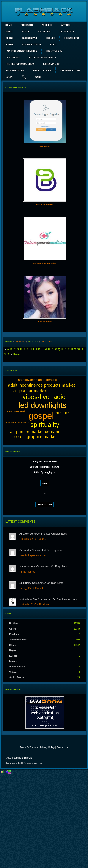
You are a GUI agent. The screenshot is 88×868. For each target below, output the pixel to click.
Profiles (47, 25)
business (64, 413)
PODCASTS (27, 25)
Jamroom (38, 763)
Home (9, 25)
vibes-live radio (44, 397)
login (9, 77)
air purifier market (30, 391)
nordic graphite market (35, 437)
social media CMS (14, 763)
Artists (66, 25)
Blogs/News (30, 38)
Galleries (45, 32)
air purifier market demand (35, 432)
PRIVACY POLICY (42, 70)
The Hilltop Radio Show (20, 64)
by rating (47, 342)
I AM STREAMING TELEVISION (21, 51)
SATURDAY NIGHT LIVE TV (42, 58)
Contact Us (62, 747)
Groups (50, 38)
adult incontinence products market (41, 385)
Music (9, 32)
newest (20, 342)
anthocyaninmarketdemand (38, 380)
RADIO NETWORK (15, 70)
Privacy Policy (47, 747)
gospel (41, 416)
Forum (10, 45)
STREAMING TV (51, 64)
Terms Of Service (29, 747)
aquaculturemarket (16, 411)
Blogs (9, 38)
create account (70, 70)
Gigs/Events (67, 32)
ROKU (53, 45)
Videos (25, 32)
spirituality (45, 425)
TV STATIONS (13, 58)
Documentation (32, 45)
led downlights (42, 405)
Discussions (71, 38)
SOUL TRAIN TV (54, 51)
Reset (17, 355)
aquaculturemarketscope (18, 423)
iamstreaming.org (23, 758)
